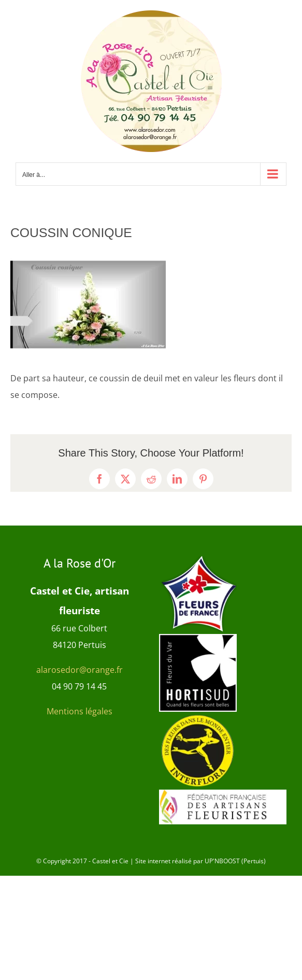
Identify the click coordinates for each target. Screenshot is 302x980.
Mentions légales (80, 711)
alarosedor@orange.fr (80, 670)
